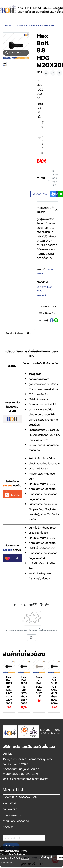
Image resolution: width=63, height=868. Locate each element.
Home (8, 25)
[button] (59, 9)
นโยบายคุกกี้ (8, 862)
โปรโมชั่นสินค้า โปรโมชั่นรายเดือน (21, 797)
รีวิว (32, 638)
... (15, 25)
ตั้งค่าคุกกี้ (47, 857)
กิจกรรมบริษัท (10, 809)
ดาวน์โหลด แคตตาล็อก (16, 821)
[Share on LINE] (56, 320)
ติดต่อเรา (8, 827)
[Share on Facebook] (52, 320)
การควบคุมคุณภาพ (13, 815)
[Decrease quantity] (48, 178)
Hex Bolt (23, 25)
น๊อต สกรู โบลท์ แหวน (45, 289)
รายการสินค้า (10, 803)
